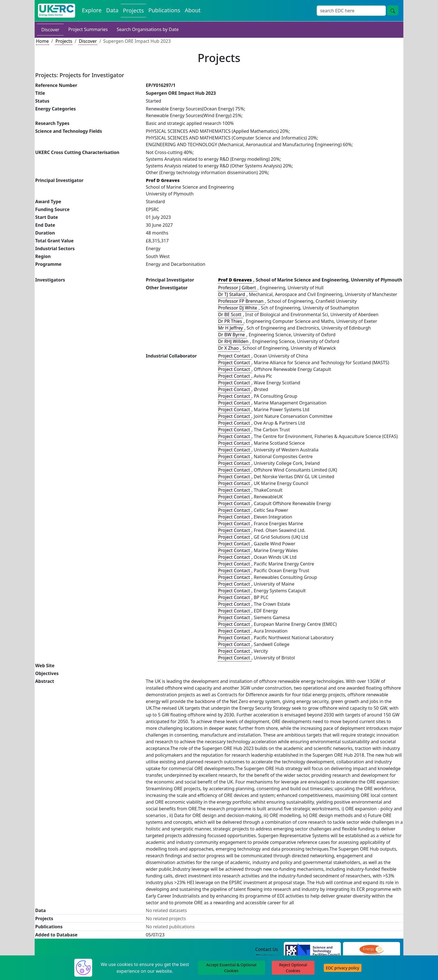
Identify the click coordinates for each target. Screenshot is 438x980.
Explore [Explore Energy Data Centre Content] (92, 10)
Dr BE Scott (230, 314)
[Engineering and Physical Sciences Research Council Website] (371, 950)
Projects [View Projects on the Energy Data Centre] (133, 10)
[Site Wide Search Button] (393, 10)
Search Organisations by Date (148, 29)
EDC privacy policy (343, 968)
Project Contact (235, 356)
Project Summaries (88, 29)
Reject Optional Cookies (293, 968)
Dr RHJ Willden (234, 341)
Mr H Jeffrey (231, 328)
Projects (64, 41)
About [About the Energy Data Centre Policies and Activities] (193, 10)
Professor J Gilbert (238, 288)
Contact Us (267, 949)
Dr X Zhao (229, 348)
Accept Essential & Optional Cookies (231, 968)
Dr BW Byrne (232, 335)
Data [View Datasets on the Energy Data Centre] (112, 10)
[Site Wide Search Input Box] (351, 11)
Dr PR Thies (231, 321)
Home (42, 41)
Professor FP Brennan (241, 301)
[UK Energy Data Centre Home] (57, 11)
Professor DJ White (238, 308)
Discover (50, 30)
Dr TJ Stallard (232, 294)
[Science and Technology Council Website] (312, 950)
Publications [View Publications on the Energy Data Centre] (164, 10)
